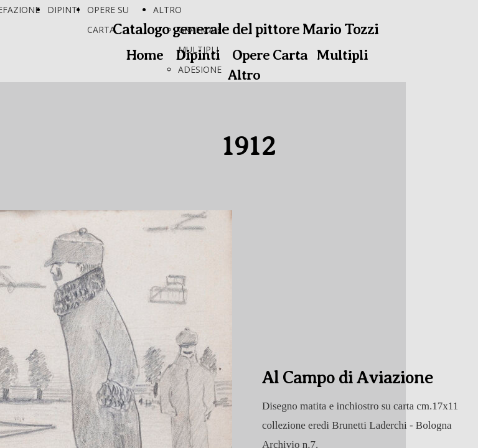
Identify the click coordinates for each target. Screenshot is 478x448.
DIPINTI (63, 10)
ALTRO (167, 10)
